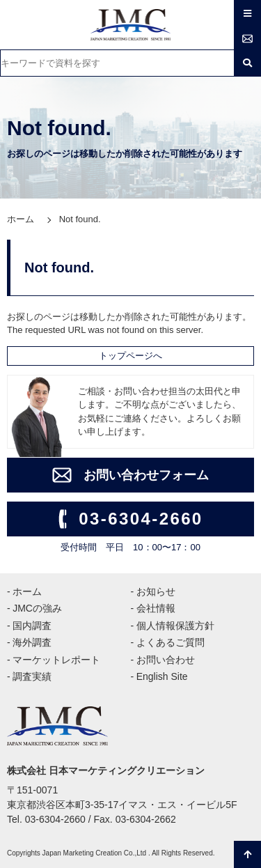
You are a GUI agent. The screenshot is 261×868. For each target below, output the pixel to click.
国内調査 (32, 626)
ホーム (21, 219)
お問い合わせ (166, 660)
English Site (162, 676)
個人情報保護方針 (175, 626)
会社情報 (156, 608)
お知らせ (156, 591)
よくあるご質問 (171, 642)
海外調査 (32, 642)
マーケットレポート (56, 660)
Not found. (80, 219)
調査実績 (32, 676)
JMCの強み (37, 608)
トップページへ (130, 356)
